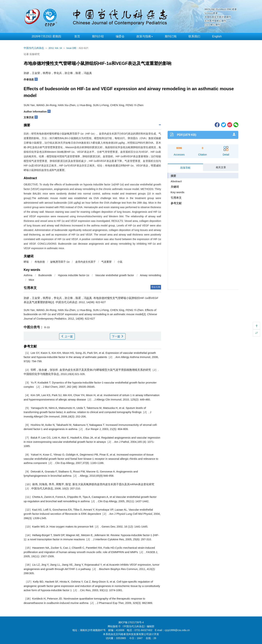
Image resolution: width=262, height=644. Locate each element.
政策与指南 (145, 36)
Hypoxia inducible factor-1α (74, 275)
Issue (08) (71, 48)
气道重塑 (106, 262)
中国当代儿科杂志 (34, 48)
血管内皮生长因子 (86, 262)
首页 (77, 36)
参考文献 (176, 203)
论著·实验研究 (32, 54)
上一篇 (67, 336)
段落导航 (185, 168)
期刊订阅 (171, 36)
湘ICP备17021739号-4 (131, 622)
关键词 (175, 187)
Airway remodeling (150, 275)
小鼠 (120, 262)
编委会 (120, 36)
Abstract (176, 181)
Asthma (28, 275)
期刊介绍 (98, 36)
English (217, 36)
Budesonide (45, 275)
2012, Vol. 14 (55, 48)
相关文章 (221, 167)
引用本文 (176, 198)
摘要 (173, 176)
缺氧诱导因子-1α (60, 262)
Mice (31, 280)
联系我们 (194, 36)
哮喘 (26, 262)
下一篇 (118, 336)
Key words (178, 192)
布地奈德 (40, 262)
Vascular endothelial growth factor (115, 275)
